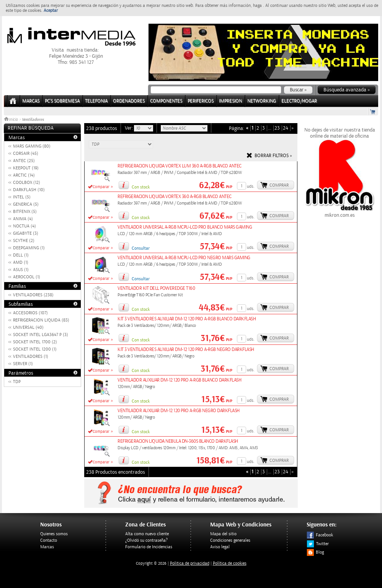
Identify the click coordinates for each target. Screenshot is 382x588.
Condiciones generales (230, 540)
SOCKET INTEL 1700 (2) (35, 342)
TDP (17, 382)
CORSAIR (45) (26, 153)
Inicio (11, 120)
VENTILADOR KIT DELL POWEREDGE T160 (156, 288)
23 (277, 128)
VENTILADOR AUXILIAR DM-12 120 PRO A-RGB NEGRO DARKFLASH (179, 411)
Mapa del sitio (223, 534)
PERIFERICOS (201, 101)
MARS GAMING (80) (32, 146)
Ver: (129, 128)
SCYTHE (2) (24, 241)
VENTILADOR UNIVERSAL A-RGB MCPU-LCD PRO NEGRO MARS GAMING (184, 258)
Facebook (320, 535)
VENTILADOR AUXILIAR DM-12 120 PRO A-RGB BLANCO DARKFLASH (179, 380)
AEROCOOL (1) (27, 277)
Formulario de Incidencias (149, 547)
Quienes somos (54, 534)
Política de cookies (230, 563)
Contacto (49, 540)
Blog (315, 552)
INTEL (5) (22, 197)
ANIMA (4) (23, 219)
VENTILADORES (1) (31, 357)
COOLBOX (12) (27, 183)
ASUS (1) (21, 270)
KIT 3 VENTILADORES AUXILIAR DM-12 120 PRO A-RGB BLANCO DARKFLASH (187, 319)
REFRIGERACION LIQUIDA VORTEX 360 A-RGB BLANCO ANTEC (175, 197)
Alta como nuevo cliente (147, 534)
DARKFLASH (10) (29, 190)
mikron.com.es (340, 212)
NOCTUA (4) (24, 226)
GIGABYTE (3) (26, 233)
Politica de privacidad (190, 563)
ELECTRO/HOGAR (299, 101)
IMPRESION (230, 101)
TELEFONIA (96, 101)
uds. (251, 186)
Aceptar (51, 11)
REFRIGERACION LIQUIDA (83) (41, 320)
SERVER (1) (23, 364)
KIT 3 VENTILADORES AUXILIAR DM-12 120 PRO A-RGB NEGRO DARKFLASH (186, 350)
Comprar (279, 185)
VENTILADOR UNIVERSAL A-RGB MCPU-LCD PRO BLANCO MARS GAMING (185, 227)
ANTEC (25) (24, 161)
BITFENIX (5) (25, 212)
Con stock (141, 187)
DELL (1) (21, 255)
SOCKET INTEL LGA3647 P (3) (41, 335)
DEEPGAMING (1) (29, 248)
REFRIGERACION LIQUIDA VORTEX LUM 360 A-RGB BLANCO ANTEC (180, 166)
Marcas (31, 101)
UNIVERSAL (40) (28, 327)
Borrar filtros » (273, 156)
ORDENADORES (129, 101)
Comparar (101, 187)
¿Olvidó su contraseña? (146, 540)
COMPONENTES (166, 101)
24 (286, 128)
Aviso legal (220, 547)
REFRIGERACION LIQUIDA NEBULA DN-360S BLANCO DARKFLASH (178, 441)
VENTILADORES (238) (33, 295)
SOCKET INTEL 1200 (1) (35, 349)
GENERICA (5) (26, 204)
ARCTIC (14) (24, 175)
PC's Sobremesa (62, 101)
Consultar (141, 248)
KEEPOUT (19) (26, 168)
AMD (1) (21, 262)
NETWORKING (262, 101)
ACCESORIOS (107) (30, 313)
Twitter (318, 544)
